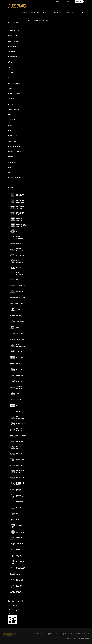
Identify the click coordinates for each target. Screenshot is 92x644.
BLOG (46, 12)
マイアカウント (58, 2)
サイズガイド (13, 605)
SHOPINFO (35, 12)
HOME (24, 12)
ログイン (69, 2)
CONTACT (56, 12)
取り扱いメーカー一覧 (16, 601)
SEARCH (68, 12)
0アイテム (79, 2)
